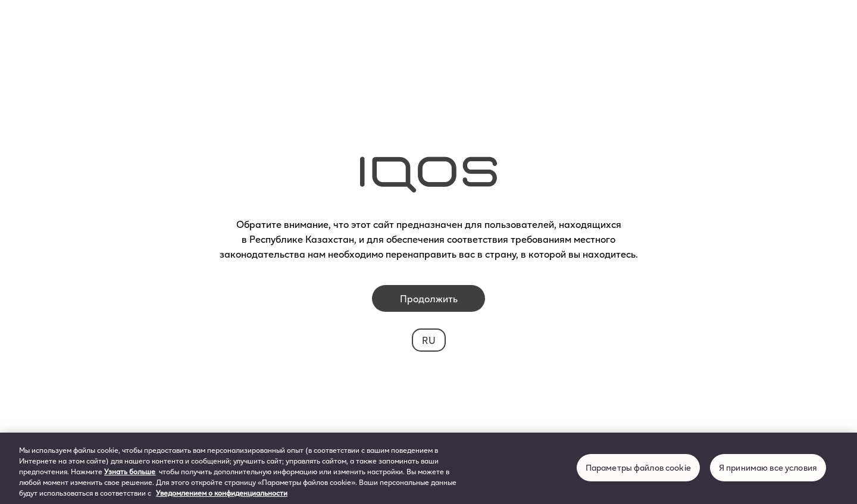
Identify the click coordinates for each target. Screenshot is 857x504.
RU (429, 340)
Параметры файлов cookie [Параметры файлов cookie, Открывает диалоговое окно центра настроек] (638, 467)
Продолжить (429, 298)
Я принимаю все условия (768, 467)
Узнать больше (130, 471)
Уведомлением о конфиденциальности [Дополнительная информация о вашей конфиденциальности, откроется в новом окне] (222, 493)
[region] (428, 468)
